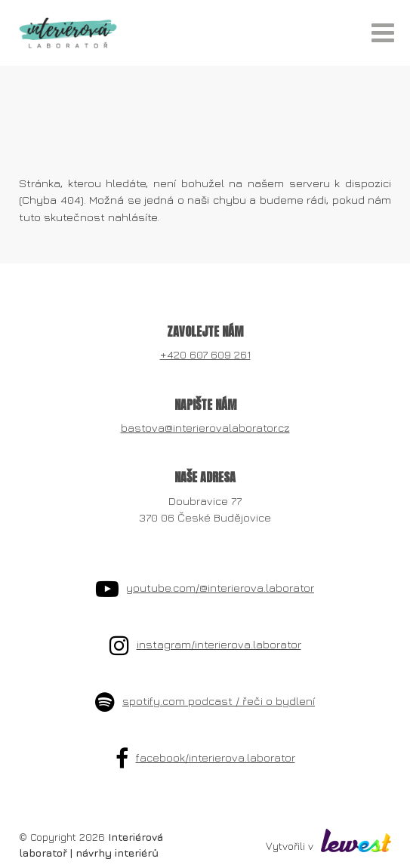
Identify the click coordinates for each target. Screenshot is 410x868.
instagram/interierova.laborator (219, 644)
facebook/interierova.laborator (216, 757)
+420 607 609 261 (205, 354)
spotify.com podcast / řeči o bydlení (219, 701)
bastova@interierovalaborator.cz (205, 428)
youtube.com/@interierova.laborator (220, 588)
